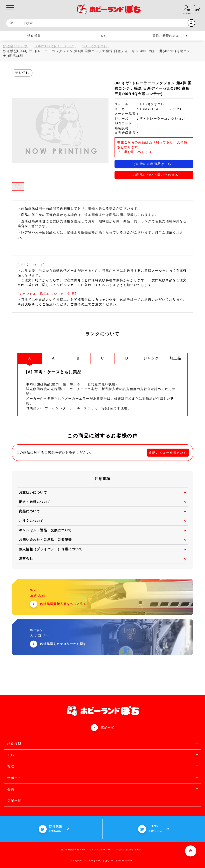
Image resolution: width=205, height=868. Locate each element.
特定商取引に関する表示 (129, 849)
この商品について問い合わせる (154, 175)
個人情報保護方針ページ (74, 849)
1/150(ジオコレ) (95, 46)
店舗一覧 (108, 727)
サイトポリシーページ (101, 849)
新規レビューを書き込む (168, 452)
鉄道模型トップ (15, 46)
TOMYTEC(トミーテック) (55, 46)
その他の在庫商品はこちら (154, 164)
